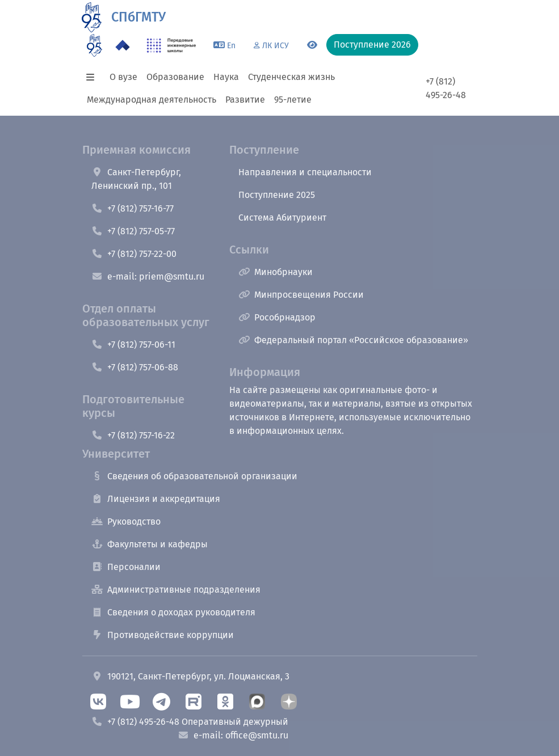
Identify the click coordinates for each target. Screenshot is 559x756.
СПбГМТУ (138, 17)
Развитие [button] (245, 100)
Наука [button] (226, 77)
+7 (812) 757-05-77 (133, 231)
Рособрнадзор (277, 317)
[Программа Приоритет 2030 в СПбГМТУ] (123, 45)
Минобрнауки (276, 272)
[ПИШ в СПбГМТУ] (172, 45)
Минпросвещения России (301, 295)
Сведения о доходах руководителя (173, 612)
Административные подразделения (176, 590)
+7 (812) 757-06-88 (135, 367)
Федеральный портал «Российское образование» (353, 340)
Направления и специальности (305, 172)
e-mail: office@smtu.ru (233, 735)
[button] (94, 77)
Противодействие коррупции (163, 635)
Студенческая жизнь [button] (291, 77)
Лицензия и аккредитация (156, 499)
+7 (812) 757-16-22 (133, 435)
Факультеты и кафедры (150, 544)
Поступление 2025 (277, 195)
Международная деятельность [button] (152, 100)
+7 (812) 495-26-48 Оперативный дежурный (190, 722)
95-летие (293, 100)
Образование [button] (175, 77)
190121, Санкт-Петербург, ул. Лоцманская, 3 (190, 676)
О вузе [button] (123, 77)
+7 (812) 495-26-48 (446, 88)
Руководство (126, 521)
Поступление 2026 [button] (372, 45)
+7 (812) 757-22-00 (134, 254)
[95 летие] (94, 45)
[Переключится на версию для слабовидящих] (312, 45)
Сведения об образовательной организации (194, 476)
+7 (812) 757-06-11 (133, 345)
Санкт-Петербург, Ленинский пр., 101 (136, 179)
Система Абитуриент (282, 217)
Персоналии (126, 567)
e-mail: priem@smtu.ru (148, 276)
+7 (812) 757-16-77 (133, 208)
